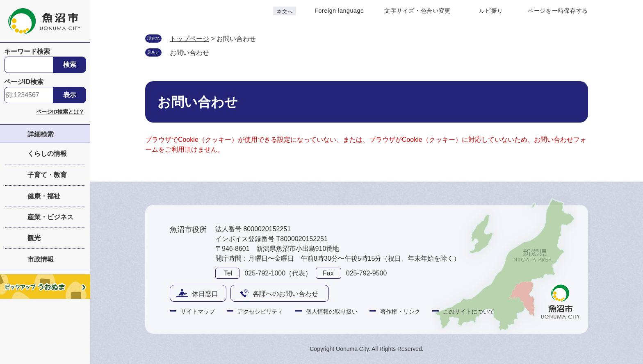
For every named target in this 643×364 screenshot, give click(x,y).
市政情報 (41, 259)
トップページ (189, 39)
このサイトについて (469, 312)
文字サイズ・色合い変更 (417, 11)
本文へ (285, 11)
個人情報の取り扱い (332, 312)
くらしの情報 (47, 154)
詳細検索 (41, 134)
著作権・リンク (400, 312)
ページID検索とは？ (60, 112)
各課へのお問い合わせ (285, 294)
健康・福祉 (44, 196)
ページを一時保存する (558, 11)
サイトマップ (198, 312)
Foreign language (339, 11)
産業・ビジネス (50, 217)
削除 (217, 52)
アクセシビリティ (260, 312)
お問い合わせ (189, 53)
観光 (34, 238)
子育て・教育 (47, 175)
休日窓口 (205, 294)
